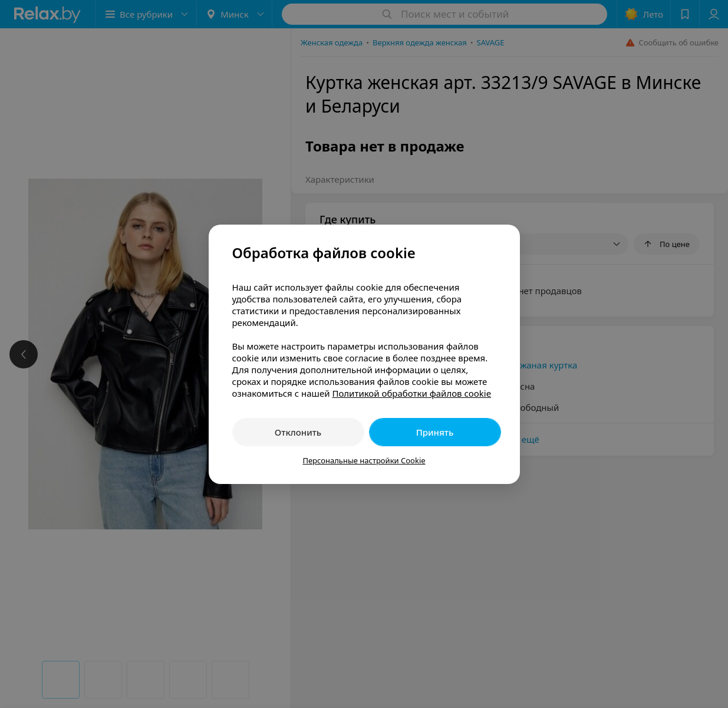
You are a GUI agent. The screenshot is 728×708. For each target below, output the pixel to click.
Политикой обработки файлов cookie (411, 393)
